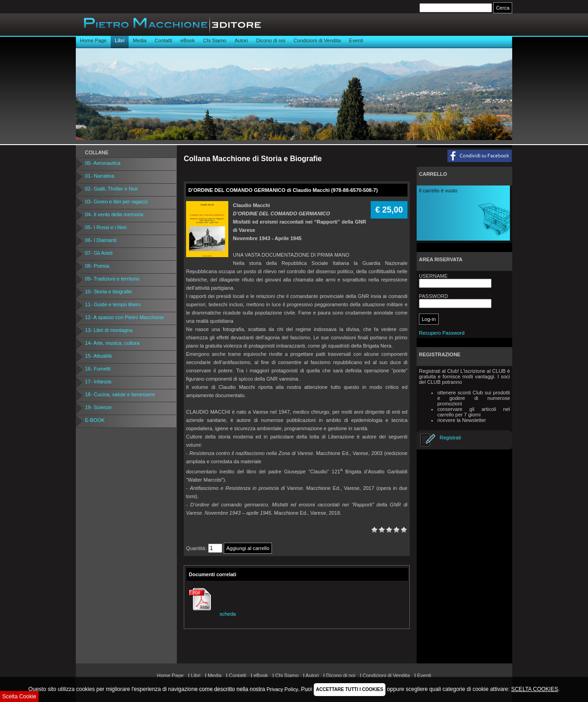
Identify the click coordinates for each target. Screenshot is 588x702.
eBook (188, 40)
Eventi (356, 40)
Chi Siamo (215, 40)
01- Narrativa (100, 176)
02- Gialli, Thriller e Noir (111, 189)
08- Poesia (97, 266)
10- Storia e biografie (108, 292)
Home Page (93, 40)
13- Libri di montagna (109, 330)
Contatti (164, 40)
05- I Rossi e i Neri (106, 227)
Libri (120, 40)
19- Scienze (98, 407)
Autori (241, 40)
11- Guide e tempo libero (113, 304)
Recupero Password (442, 333)
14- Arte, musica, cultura (112, 343)
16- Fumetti (98, 369)
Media (140, 40)
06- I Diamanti (101, 240)
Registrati (450, 438)
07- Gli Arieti (99, 253)
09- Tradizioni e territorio (112, 279)
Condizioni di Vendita (317, 40)
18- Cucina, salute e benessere (120, 394)
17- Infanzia (98, 382)
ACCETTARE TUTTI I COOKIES (350, 689)
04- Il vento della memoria (114, 214)
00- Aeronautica (103, 163)
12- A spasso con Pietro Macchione (124, 317)
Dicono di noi (271, 40)
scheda (211, 614)
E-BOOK (95, 420)
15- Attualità (98, 356)
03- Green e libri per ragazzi (116, 202)
